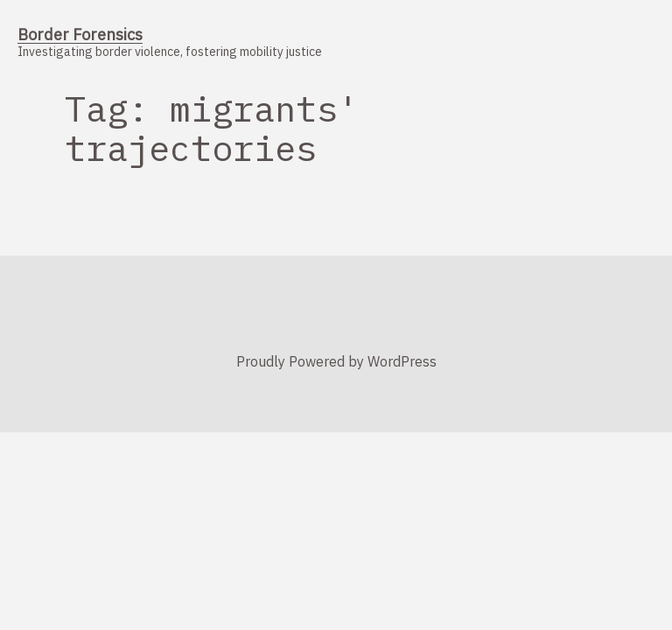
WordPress (402, 361)
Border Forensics (80, 35)
